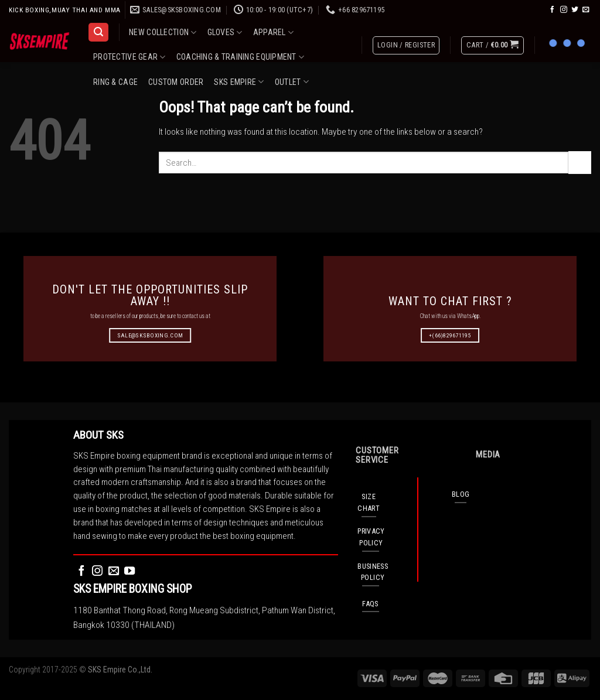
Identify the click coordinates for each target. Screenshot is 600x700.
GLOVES (225, 33)
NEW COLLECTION (163, 33)
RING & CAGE (115, 82)
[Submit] (580, 162)
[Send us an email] (586, 10)
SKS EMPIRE (239, 82)
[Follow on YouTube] (129, 571)
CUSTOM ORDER (176, 82)
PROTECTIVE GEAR (129, 57)
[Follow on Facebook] (553, 10)
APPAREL (273, 33)
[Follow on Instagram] (564, 10)
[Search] (98, 32)
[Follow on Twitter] (575, 10)
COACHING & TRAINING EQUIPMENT (241, 57)
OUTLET (292, 82)
